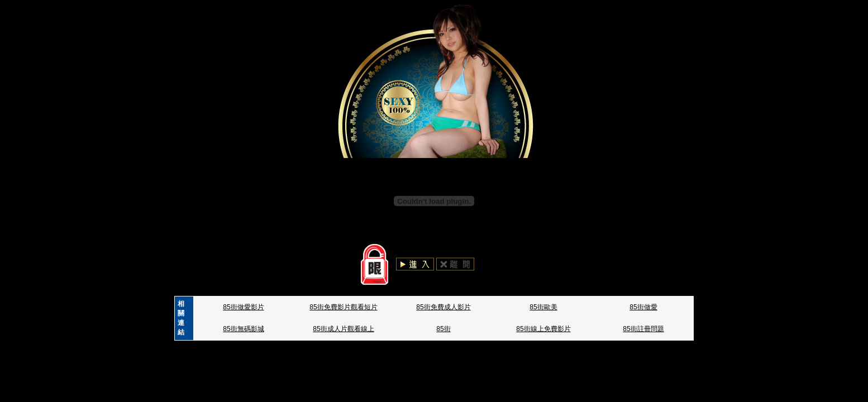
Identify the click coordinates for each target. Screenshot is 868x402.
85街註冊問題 (643, 329)
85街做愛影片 (243, 307)
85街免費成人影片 (443, 307)
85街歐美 (543, 307)
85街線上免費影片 (543, 329)
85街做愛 (643, 307)
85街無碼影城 (243, 329)
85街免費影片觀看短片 (343, 307)
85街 (443, 329)
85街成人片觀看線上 (343, 329)
